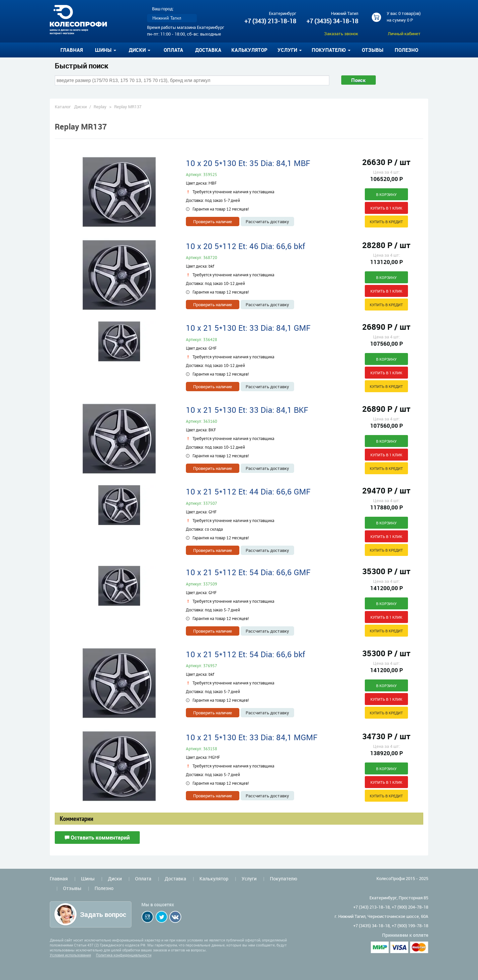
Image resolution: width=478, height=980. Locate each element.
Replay (100, 107)
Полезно (406, 50)
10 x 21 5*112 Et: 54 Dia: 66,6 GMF (248, 572)
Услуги (249, 879)
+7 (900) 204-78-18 (410, 907)
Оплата (173, 50)
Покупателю (283, 879)
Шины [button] (106, 50)
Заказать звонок (341, 34)
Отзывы (373, 50)
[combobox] (192, 80)
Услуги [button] (290, 50)
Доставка (208, 50)
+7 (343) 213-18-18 (270, 21)
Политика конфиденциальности (124, 955)
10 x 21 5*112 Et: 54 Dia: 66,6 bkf (245, 654)
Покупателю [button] (331, 50)
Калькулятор (249, 50)
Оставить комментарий (97, 838)
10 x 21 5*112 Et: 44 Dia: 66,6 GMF (248, 491)
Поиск (358, 80)
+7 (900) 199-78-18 (410, 926)
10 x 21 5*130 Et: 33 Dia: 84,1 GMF (248, 328)
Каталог (63, 107)
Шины (88, 879)
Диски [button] (140, 50)
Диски (80, 107)
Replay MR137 (128, 107)
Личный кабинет (404, 34)
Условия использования (70, 955)
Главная (72, 50)
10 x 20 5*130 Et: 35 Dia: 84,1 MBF (248, 163)
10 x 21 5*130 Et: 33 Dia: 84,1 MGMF (252, 737)
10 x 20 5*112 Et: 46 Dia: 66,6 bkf (245, 246)
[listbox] (172, 18)
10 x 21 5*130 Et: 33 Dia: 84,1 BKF (247, 410)
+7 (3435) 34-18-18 (332, 21)
